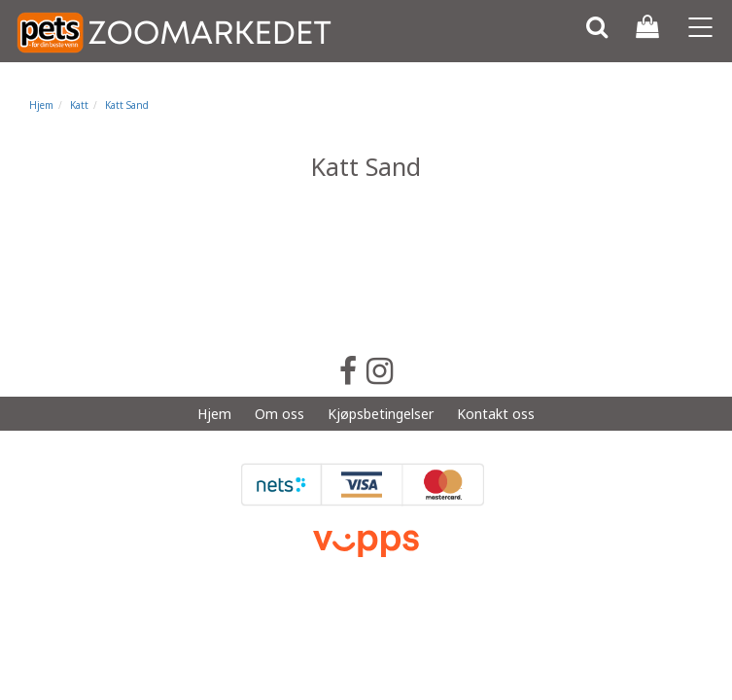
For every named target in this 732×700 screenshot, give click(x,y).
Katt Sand (127, 105)
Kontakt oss (496, 414)
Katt (79, 105)
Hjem (41, 105)
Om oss (279, 414)
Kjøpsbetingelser (381, 414)
